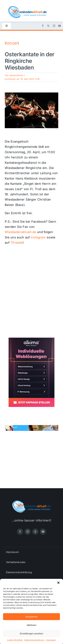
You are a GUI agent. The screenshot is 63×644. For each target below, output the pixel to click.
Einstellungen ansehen (31, 633)
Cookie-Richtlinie (15, 640)
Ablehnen (31, 625)
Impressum (51, 640)
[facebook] (43, 26)
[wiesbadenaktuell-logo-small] (27, 7)
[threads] (35, 532)
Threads (17, 243)
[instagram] (54, 26)
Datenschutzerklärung (34, 640)
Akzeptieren (31, 617)
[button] (58, 583)
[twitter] (48, 26)
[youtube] (59, 26)
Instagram (38, 237)
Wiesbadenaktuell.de (20, 232)
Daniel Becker (17, 75)
